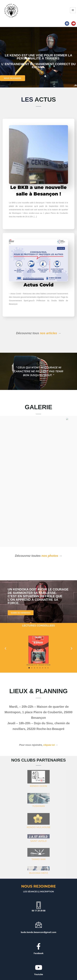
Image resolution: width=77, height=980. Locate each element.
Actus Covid (39, 285)
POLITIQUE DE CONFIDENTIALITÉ (45, 970)
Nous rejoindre (39, 869)
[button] (5, 631)
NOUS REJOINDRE (13, 78)
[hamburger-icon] (73, 10)
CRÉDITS (29, 970)
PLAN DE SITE (62, 970)
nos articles (48, 333)
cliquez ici (49, 727)
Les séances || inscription (39, 874)
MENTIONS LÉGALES (17, 970)
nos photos (50, 538)
